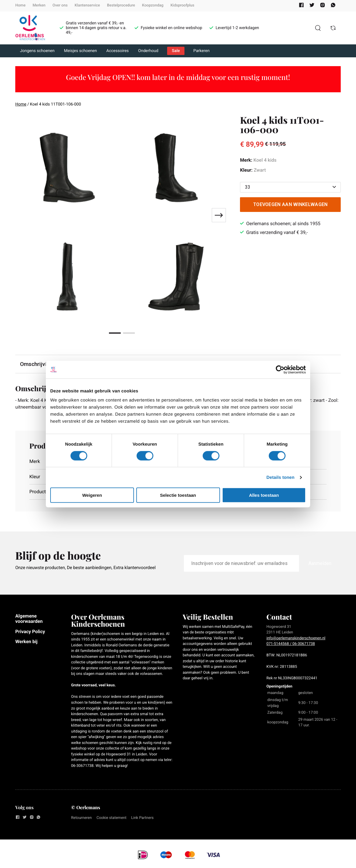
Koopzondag (153, 5)
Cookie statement (111, 818)
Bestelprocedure (121, 5)
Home (20, 5)
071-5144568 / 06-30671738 (291, 644)
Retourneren (81, 818)
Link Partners (143, 818)
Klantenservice (87, 5)
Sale (176, 51)
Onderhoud (148, 51)
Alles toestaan (264, 495)
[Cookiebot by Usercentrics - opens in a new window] (280, 369)
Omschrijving (36, 364)
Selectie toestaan (178, 495)
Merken (39, 5)
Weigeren (92, 495)
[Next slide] (219, 215)
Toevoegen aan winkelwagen (290, 204)
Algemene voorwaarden (29, 619)
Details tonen (280, 477)
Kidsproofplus (182, 5)
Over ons (60, 5)
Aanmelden (320, 564)
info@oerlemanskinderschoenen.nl (296, 639)
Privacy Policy (30, 632)
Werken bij (26, 642)
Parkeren (201, 51)
